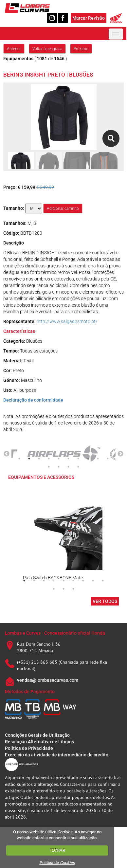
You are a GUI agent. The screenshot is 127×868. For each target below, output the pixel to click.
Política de (57, 863)
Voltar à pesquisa (47, 49)
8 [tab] (88, 459)
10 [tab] (108, 459)
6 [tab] (68, 459)
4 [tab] (49, 459)
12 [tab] (59, 467)
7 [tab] (78, 459)
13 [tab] (68, 467)
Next (120, 454)
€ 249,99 (45, 187)
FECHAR (57, 850)
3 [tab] (39, 459)
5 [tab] (59, 459)
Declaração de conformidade (33, 400)
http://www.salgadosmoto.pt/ (67, 321)
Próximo (81, 49)
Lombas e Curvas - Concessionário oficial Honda (55, 633)
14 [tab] (78, 467)
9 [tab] (98, 459)
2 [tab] (29, 459)
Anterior (14, 49)
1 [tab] (19, 459)
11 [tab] (49, 467)
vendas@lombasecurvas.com (48, 680)
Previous (7, 454)
